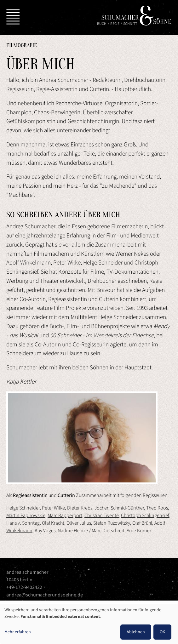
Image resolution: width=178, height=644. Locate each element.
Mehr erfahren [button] (18, 632)
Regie (115, 24)
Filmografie (22, 46)
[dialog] (89, 624)
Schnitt (130, 24)
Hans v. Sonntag (23, 523)
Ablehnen (136, 632)
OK (162, 632)
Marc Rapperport (65, 516)
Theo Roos (157, 508)
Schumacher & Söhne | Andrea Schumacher (136, 16)
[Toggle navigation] (12, 16)
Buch (102, 24)
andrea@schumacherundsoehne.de (45, 595)
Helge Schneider (23, 508)
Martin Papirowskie (26, 516)
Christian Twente (102, 516)
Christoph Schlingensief (145, 516)
